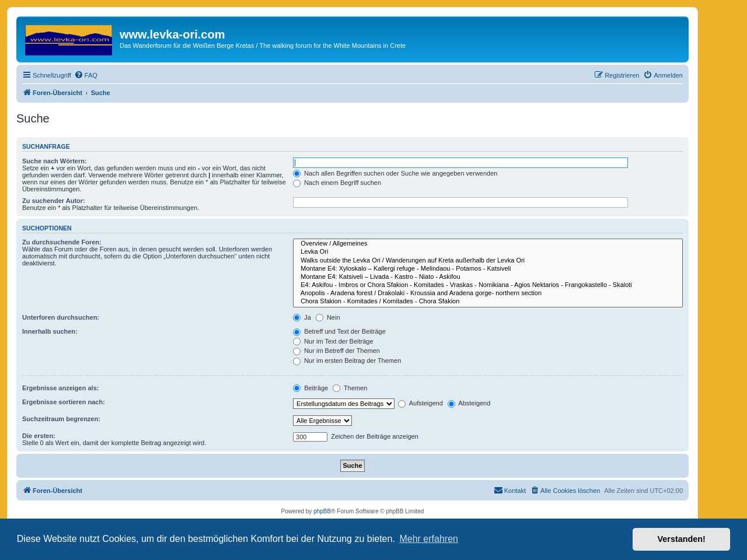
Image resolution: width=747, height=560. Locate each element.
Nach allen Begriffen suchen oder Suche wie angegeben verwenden (395, 173)
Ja (302, 317)
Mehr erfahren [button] (429, 539)
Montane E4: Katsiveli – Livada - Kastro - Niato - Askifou (488, 277)
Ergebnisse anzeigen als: (60, 388)
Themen (350, 388)
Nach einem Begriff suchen (337, 183)
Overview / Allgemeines (488, 244)
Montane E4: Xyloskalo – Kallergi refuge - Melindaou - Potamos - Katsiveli (488, 269)
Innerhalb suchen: (50, 331)
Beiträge (310, 388)
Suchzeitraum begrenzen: (61, 419)
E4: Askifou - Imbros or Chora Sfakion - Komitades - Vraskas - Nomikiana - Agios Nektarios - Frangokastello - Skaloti (488, 285)
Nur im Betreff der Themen (336, 351)
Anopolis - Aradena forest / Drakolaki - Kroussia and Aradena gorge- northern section (488, 293)
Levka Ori (488, 252)
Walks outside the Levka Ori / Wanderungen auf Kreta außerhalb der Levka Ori (488, 261)
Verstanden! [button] (682, 539)
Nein (328, 317)
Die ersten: (39, 436)
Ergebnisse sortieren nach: (64, 402)
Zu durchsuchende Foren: (62, 242)
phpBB (322, 511)
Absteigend (469, 403)
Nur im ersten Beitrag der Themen (347, 360)
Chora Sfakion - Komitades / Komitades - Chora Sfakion (488, 302)
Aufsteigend (420, 403)
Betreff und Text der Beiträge (339, 331)
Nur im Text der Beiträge (333, 341)
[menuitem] (86, 75)
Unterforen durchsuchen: (61, 317)
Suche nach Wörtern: (55, 161)
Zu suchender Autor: (54, 201)
